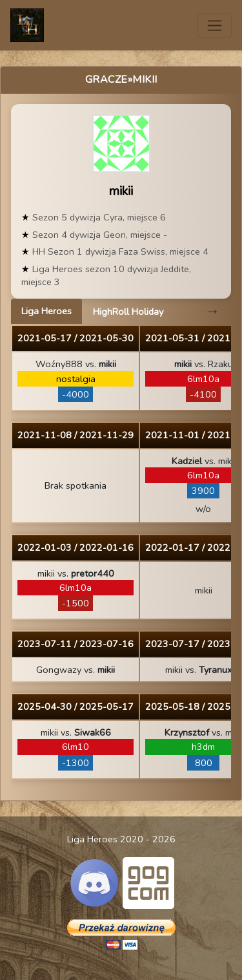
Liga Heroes (46, 311)
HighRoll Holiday (128, 312)
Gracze (106, 80)
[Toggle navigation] (215, 26)
